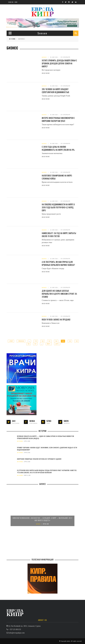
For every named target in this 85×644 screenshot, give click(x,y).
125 (77, 341)
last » (57, 344)
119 (36, 341)
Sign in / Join (13, 2)
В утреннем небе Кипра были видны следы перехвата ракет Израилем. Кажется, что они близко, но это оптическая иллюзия (47, 471)
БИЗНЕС (44, 57)
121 (49, 341)
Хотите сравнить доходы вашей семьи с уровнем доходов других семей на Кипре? (59, 63)
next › (49, 344)
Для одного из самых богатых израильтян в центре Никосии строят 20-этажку (60, 294)
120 (43, 341)
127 (35, 344)
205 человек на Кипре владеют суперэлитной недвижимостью (55, 91)
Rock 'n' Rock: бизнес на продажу (56, 320)
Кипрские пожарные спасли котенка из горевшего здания (39, 459)
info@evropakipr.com (17, 633)
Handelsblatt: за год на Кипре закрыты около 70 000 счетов (59, 235)
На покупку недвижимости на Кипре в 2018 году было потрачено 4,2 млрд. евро (58, 207)
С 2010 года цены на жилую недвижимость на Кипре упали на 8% (58, 148)
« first (11, 341)
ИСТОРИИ (20, 441)
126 (28, 344)
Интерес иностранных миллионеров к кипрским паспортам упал (58, 119)
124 (70, 341)
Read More (46, 73)
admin (68, 641)
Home (13, 39)
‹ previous (21, 341)
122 (56, 341)
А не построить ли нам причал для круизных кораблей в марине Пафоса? (58, 263)
